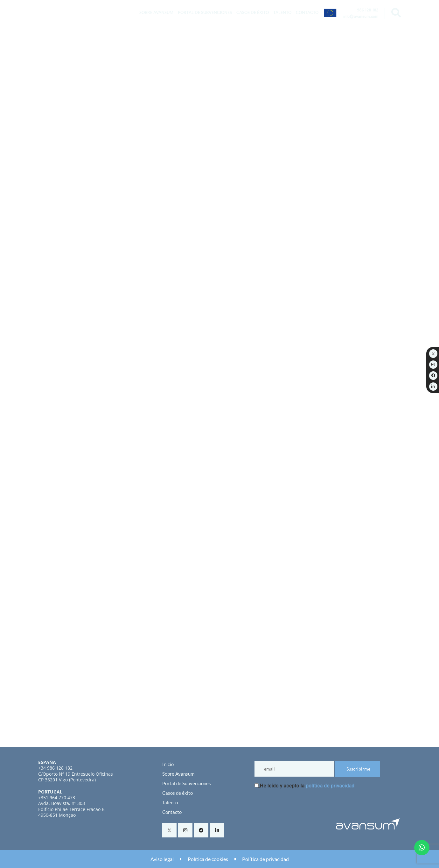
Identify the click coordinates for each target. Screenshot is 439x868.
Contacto (307, 12)
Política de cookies (208, 859)
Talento (282, 12)
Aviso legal (162, 859)
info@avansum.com (361, 17)
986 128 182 (368, 11)
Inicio (168, 764)
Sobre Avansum (156, 12)
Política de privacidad (265, 859)
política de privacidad (330, 786)
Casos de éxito (253, 12)
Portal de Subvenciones (205, 12)
